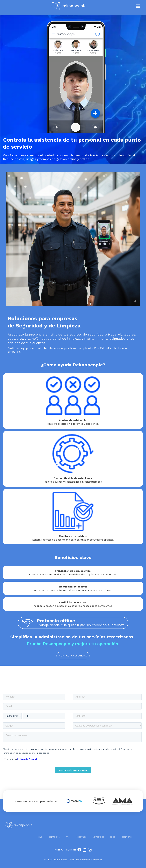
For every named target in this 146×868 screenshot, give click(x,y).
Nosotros (81, 837)
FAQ (68, 837)
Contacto (127, 837)
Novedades (98, 837)
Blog (113, 837)
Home (40, 837)
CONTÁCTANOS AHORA (73, 656)
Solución (53, 837)
